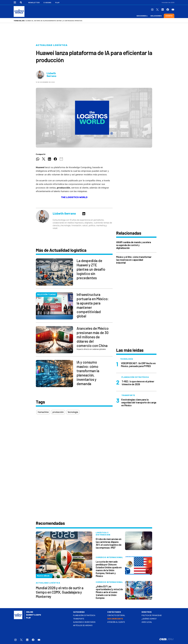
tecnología (73, 412)
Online (30, 612)
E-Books (47, 3)
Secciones (141, 16)
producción (58, 412)
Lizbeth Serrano (51, 75)
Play (57, 3)
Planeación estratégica (84, 615)
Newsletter (34, 3)
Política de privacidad (152, 615)
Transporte (79, 619)
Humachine (43, 412)
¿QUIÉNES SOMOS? (149, 619)
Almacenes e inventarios (84, 622)
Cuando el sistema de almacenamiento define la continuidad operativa (54, 21)
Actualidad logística (52, 45)
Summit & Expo (34, 615)
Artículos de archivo (83, 626)
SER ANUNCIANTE (115, 619)
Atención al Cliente (116, 622)
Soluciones (156, 16)
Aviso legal (147, 622)
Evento (169, 16)
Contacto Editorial (116, 615)
